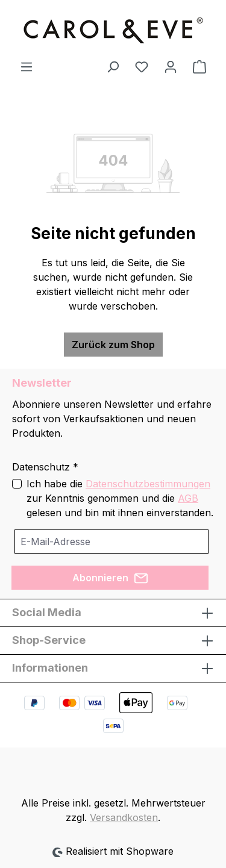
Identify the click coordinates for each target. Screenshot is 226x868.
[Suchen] (113, 66)
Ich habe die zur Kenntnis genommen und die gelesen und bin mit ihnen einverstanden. (120, 498)
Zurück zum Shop (113, 345)
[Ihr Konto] (171, 66)
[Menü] (27, 66)
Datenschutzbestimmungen (148, 484)
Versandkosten (124, 817)
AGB (188, 498)
